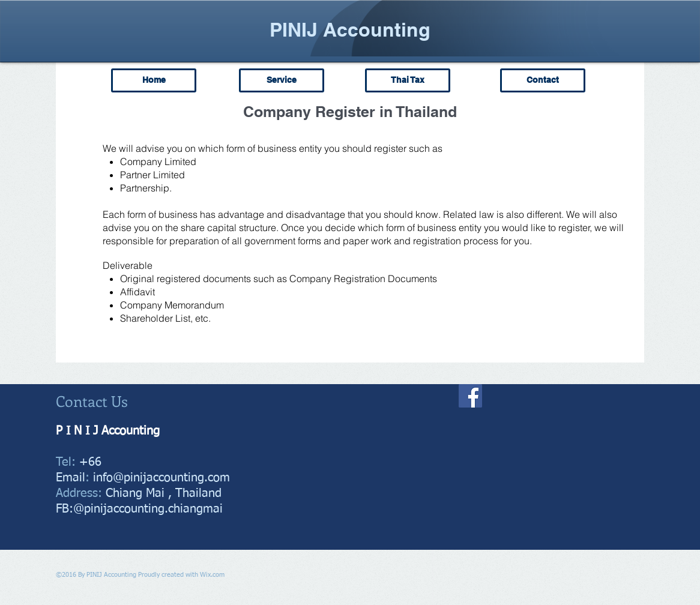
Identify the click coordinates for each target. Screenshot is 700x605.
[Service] (282, 80)
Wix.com (212, 575)
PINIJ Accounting (350, 29)
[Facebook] (470, 396)
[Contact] (543, 80)
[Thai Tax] (408, 80)
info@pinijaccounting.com (161, 478)
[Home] (154, 80)
